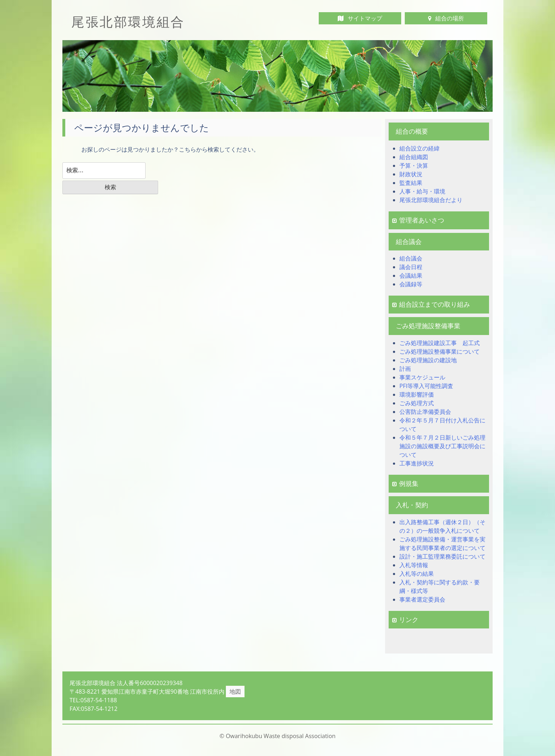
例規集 (405, 483)
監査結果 (411, 183)
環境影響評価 (417, 394)
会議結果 (411, 276)
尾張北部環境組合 (128, 22)
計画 (405, 369)
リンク (405, 619)
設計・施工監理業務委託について (442, 556)
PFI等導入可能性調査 (426, 386)
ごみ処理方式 (417, 403)
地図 (235, 692)
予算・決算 (414, 166)
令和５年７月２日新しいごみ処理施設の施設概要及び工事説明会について (442, 446)
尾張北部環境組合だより (431, 200)
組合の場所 (446, 18)
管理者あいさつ (418, 220)
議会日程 (411, 267)
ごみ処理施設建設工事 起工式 (440, 343)
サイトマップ (360, 18)
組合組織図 (414, 157)
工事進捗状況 (417, 463)
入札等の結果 (417, 574)
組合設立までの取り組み (431, 304)
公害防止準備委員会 (425, 412)
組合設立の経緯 (419, 148)
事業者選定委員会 (422, 599)
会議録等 (411, 284)
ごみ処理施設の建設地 (428, 360)
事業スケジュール (422, 377)
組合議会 (411, 258)
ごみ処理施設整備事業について (440, 351)
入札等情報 (414, 565)
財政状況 (411, 174)
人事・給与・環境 (422, 191)
